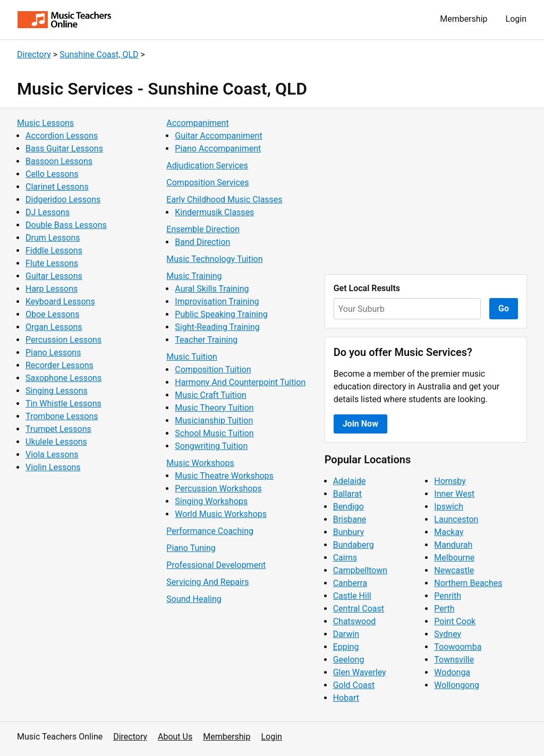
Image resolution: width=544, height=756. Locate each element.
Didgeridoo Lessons (63, 199)
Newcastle (454, 570)
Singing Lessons (57, 391)
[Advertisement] (426, 191)
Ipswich (449, 507)
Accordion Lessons (62, 136)
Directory (34, 54)
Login (516, 19)
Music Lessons (45, 123)
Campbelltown (360, 570)
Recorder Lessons (59, 365)
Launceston (456, 519)
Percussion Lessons (63, 340)
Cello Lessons (52, 174)
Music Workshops (200, 463)
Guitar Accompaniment (218, 136)
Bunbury (349, 532)
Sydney (448, 634)
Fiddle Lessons (54, 250)
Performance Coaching (210, 531)
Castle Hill (352, 596)
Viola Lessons (52, 455)
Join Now (360, 424)
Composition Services (207, 182)
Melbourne (454, 558)
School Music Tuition (214, 433)
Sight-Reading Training (217, 327)
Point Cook (455, 621)
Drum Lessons (53, 238)
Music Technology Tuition (214, 259)
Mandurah (453, 545)
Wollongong (457, 685)
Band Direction (202, 242)
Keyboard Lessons (60, 301)
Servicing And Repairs (207, 582)
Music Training (194, 276)
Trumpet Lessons (58, 429)
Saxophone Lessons (63, 378)
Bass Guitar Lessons (64, 148)
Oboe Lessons (52, 314)
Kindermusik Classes (214, 212)
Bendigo (348, 507)
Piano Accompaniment (218, 148)
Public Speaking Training (221, 314)
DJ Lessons (48, 212)
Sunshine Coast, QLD (99, 54)
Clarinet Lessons (57, 187)
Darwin (346, 634)
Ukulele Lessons (56, 442)
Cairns (345, 558)
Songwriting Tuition (211, 446)
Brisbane (350, 519)
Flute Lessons (52, 263)
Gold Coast (354, 685)
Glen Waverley (360, 672)
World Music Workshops (221, 514)
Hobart (346, 698)
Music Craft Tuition (211, 395)
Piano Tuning (191, 548)
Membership (464, 19)
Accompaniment (197, 123)
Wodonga (452, 672)
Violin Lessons (53, 467)
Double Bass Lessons (66, 225)
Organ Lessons (54, 327)
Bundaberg (354, 545)
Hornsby (450, 481)
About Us (175, 737)
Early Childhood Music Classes (224, 199)
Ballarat (347, 494)
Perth (444, 609)
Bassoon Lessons (59, 161)
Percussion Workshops (218, 489)
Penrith (448, 596)
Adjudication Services (207, 165)
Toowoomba (458, 647)
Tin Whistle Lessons (63, 404)
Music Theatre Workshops (224, 476)
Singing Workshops (211, 501)
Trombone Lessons (62, 416)
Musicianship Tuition (214, 421)
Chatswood (355, 621)
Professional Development (216, 565)
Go (504, 308)
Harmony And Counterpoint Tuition (240, 382)
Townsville (454, 660)
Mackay (449, 532)
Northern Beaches (468, 583)
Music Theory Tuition (214, 408)
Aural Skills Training (212, 289)
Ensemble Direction (203, 229)
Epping (346, 647)
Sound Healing (194, 599)
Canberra (350, 583)
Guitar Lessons (54, 276)
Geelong (349, 660)
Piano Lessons (53, 352)
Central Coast (359, 609)
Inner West (454, 494)
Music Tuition (192, 357)
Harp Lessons (52, 289)
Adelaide (350, 481)
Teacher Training (206, 340)
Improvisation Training (217, 301)
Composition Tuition (213, 369)
